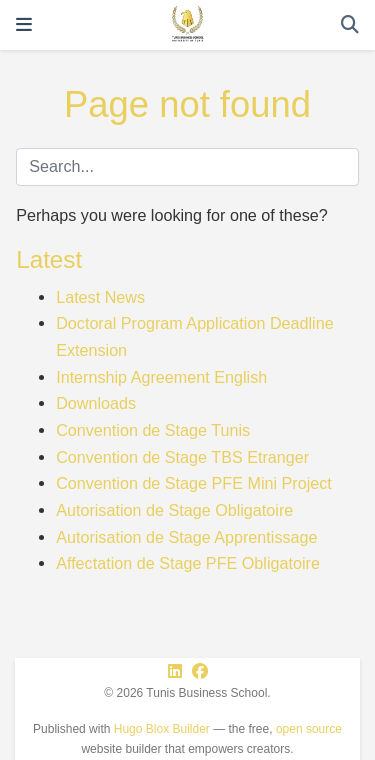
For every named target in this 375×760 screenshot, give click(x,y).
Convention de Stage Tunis (153, 430)
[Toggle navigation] (24, 25)
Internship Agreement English (161, 377)
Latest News (100, 297)
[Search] (350, 25)
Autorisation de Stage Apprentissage (186, 537)
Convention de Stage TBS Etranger (182, 457)
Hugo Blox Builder (162, 729)
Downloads (96, 403)
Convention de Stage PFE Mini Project (194, 483)
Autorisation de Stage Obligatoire (174, 510)
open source (309, 729)
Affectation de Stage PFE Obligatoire (188, 563)
